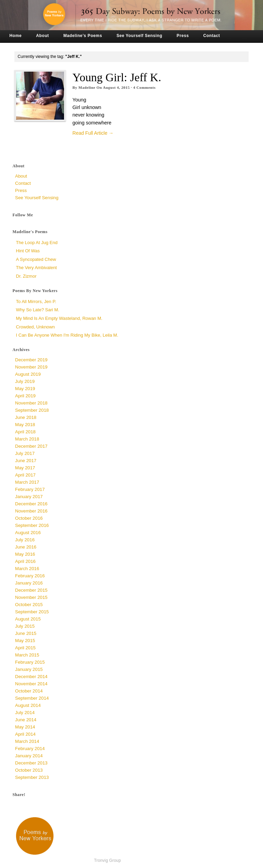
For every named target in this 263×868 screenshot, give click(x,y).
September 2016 (32, 525)
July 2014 (25, 713)
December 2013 (31, 763)
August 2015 (28, 619)
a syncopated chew (36, 259)
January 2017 (29, 497)
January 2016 (29, 583)
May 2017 (25, 468)
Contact (212, 36)
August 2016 (28, 533)
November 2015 (31, 597)
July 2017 (25, 453)
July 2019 (25, 381)
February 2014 (30, 749)
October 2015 (29, 605)
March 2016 (27, 569)
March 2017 (27, 482)
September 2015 (32, 612)
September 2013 (32, 777)
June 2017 (26, 461)
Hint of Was (28, 251)
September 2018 (32, 410)
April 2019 (25, 396)
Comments (145, 87)
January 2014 (29, 756)
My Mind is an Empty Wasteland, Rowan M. (59, 318)
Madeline (87, 87)
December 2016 (31, 504)
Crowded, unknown (35, 327)
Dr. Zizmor (26, 276)
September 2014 (32, 698)
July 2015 (25, 626)
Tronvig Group (107, 860)
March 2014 (27, 741)
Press (183, 36)
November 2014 (31, 684)
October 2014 (29, 691)
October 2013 (29, 770)
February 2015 (30, 662)
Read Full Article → (93, 133)
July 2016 (25, 540)
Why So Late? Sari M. (38, 310)
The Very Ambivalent (36, 268)
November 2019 (31, 367)
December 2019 (31, 360)
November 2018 (31, 403)
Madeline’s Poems (83, 36)
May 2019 (25, 389)
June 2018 (26, 417)
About (42, 36)
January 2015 (29, 669)
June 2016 (26, 547)
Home (16, 36)
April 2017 (25, 475)
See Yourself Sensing (139, 36)
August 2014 (28, 705)
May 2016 (25, 554)
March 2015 (27, 655)
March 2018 (27, 439)
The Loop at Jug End (37, 243)
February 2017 (30, 489)
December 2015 (31, 590)
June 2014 (26, 720)
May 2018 (25, 425)
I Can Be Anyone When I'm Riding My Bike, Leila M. (67, 335)
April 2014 (25, 734)
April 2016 (25, 561)
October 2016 (29, 518)
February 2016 (30, 576)
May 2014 (25, 727)
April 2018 (25, 432)
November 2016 (31, 511)
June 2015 (26, 633)
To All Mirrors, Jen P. (36, 302)
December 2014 (31, 677)
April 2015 (25, 648)
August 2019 (28, 374)
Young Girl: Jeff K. (117, 77)
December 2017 (31, 446)
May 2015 (25, 641)
